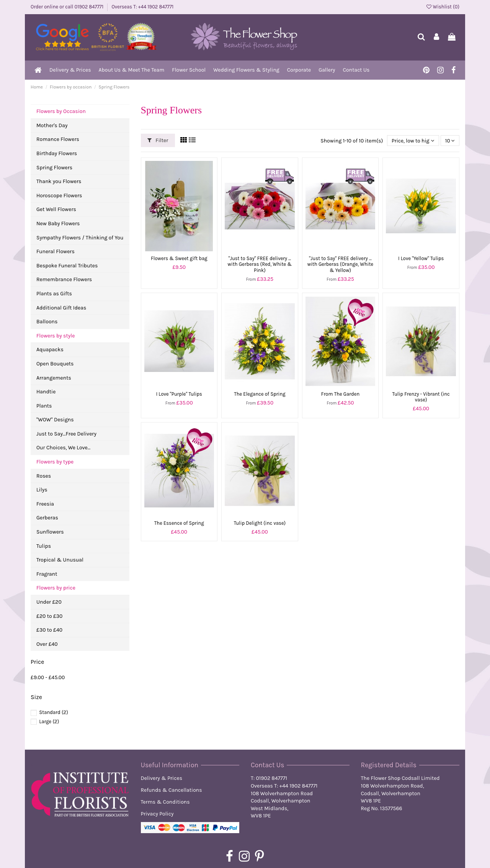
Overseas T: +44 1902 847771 (142, 7)
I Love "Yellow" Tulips (421, 258)
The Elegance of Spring (260, 394)
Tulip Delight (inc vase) (260, 523)
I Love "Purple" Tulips (179, 394)
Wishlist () (443, 7)
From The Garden (340, 394)
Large (49, 721)
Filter (158, 140)
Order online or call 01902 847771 (68, 7)
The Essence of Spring (179, 523)
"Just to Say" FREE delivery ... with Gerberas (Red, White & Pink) (260, 264)
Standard (54, 712)
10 (450, 140)
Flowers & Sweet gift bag (179, 258)
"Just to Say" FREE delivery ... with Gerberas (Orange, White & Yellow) (340, 264)
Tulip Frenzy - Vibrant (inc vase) (421, 397)
